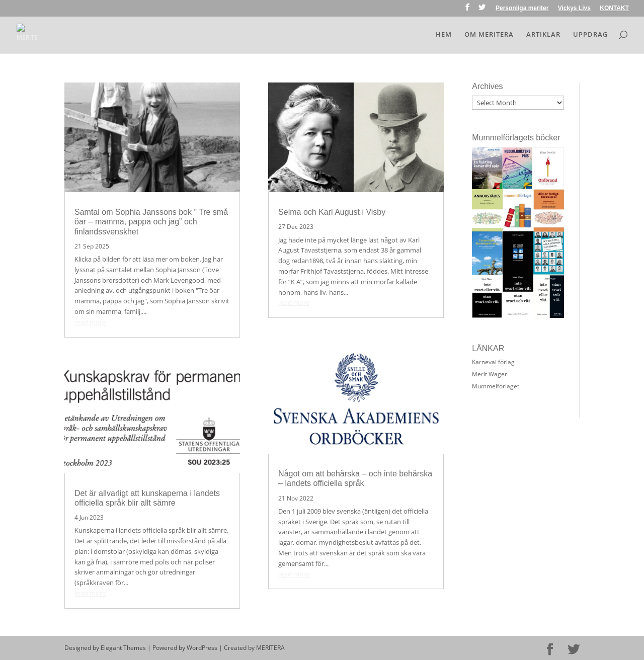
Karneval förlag (493, 362)
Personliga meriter (522, 8)
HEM (444, 35)
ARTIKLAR (543, 35)
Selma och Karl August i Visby (332, 212)
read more (90, 322)
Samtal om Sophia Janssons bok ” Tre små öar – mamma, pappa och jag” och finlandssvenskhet (151, 222)
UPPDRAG (590, 35)
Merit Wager (490, 374)
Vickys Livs (574, 8)
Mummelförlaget (496, 386)
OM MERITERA (489, 35)
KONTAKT (614, 8)
